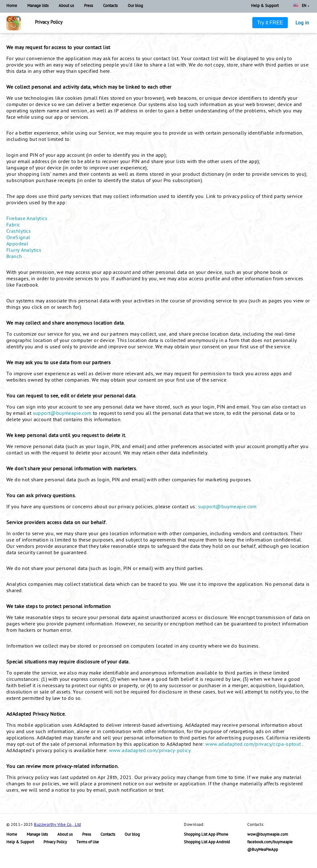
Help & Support (265, 6)
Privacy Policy (55, 843)
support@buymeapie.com (62, 414)
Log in (302, 23)
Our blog (135, 6)
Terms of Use (88, 843)
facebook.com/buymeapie (270, 843)
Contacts (110, 6)
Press (88, 6)
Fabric (13, 225)
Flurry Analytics (24, 251)
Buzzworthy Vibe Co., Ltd (57, 825)
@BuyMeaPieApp (263, 850)
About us (66, 6)
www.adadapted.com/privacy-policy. (150, 751)
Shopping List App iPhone (206, 835)
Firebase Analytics (27, 219)
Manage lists (38, 6)
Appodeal (17, 244)
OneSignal (18, 238)
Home (12, 6)
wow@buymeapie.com (268, 835)
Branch (14, 257)
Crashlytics (19, 232)
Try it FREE (270, 23)
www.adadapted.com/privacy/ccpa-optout (254, 745)
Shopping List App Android (207, 843)
